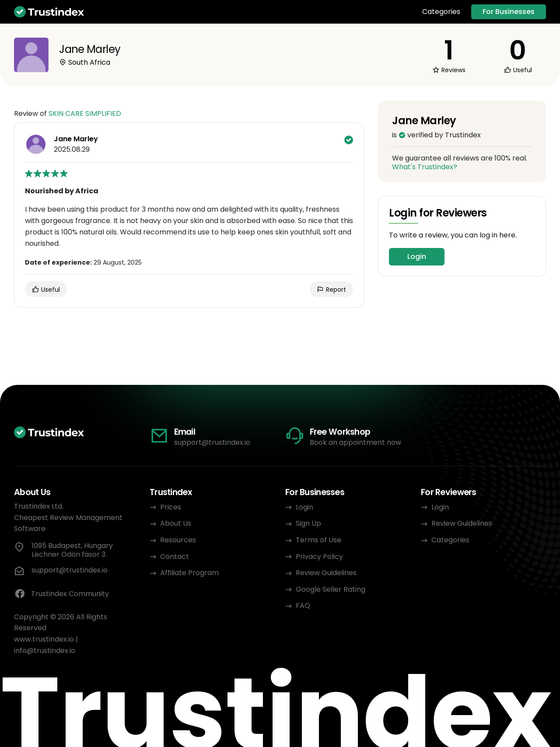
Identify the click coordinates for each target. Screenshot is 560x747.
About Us (176, 523)
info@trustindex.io (45, 651)
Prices (171, 507)
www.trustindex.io (44, 639)
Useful (46, 290)
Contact (175, 557)
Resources (178, 540)
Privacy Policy (319, 557)
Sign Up (308, 523)
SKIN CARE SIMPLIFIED (85, 113)
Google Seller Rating (331, 589)
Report (331, 290)
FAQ (303, 606)
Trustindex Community (61, 594)
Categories (441, 12)
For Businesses (509, 12)
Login (417, 257)
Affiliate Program (189, 573)
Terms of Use (318, 540)
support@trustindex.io (212, 442)
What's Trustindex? (425, 167)
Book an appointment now (355, 442)
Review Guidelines (326, 573)
